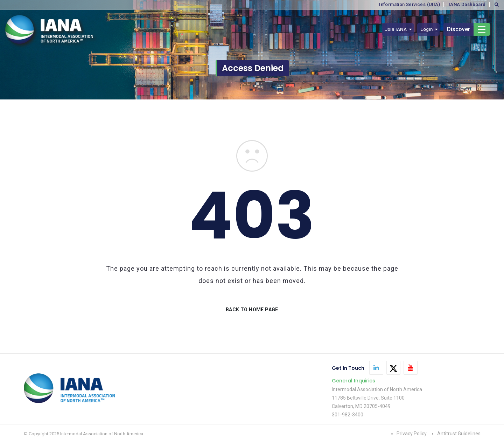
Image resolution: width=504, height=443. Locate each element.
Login (426, 29)
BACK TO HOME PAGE (252, 310)
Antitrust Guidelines (459, 434)
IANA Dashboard (467, 4)
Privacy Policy (412, 434)
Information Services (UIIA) (409, 4)
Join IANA (396, 29)
